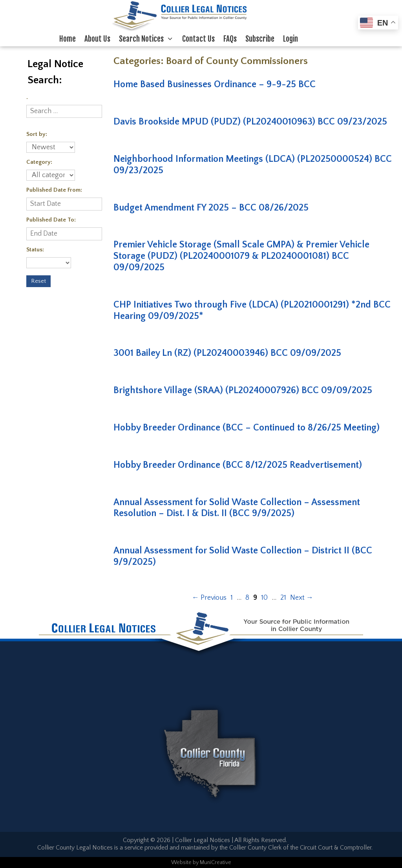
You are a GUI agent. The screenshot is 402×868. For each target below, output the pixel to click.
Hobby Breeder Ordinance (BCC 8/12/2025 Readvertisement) (238, 465)
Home (68, 39)
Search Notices (148, 39)
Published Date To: (51, 220)
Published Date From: (54, 190)
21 (283, 598)
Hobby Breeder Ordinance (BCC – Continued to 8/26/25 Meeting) (247, 428)
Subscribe (260, 39)
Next (302, 598)
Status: (35, 250)
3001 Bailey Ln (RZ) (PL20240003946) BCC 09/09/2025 (227, 353)
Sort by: (37, 134)
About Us (97, 39)
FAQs (230, 39)
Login (291, 39)
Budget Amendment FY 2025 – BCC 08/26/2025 (211, 208)
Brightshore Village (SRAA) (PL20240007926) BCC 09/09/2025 (243, 390)
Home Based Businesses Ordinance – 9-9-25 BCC (215, 84)
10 (264, 598)
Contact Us (198, 39)
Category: (39, 162)
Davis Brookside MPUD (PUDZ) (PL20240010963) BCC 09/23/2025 (250, 122)
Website (181, 863)
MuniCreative (216, 863)
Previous (209, 598)
